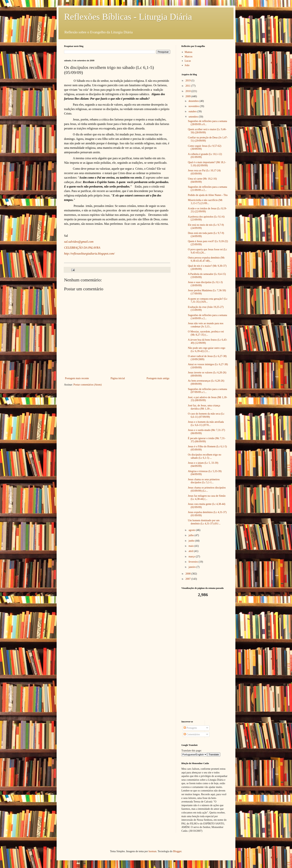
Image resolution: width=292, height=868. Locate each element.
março (192, 557)
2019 (188, 81)
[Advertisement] (205, 659)
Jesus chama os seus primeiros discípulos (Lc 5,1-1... (204, 481)
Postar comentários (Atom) (88, 385)
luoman (153, 851)
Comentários (192, 734)
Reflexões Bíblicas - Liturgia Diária (128, 17)
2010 (188, 91)
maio (191, 546)
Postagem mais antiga (158, 378)
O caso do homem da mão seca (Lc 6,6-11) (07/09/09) (206, 415)
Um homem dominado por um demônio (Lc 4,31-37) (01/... (204, 522)
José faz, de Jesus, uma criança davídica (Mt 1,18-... (204, 407)
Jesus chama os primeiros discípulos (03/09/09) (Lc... (207, 489)
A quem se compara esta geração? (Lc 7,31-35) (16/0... (208, 300)
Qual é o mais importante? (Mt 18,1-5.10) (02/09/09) (207, 164)
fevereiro (193, 562)
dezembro (194, 101)
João (187, 65)
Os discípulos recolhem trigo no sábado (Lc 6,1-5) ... (205, 456)
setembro (194, 117)
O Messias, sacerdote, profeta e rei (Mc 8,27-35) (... (206, 333)
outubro (193, 111)
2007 (188, 579)
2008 (188, 574)
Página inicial (118, 378)
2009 (188, 96)
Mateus (189, 52)
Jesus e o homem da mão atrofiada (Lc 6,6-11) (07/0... (206, 423)
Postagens (190, 728)
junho (192, 541)
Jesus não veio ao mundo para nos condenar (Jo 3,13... (206, 325)
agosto (192, 530)
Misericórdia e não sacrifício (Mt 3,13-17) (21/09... (205, 202)
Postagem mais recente (77, 378)
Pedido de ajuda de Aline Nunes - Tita (208, 195)
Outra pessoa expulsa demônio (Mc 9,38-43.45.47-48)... (206, 259)
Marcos (189, 57)
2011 (188, 86)
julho (191, 535)
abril (191, 551)
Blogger (177, 851)
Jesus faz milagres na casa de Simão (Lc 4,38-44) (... (207, 497)
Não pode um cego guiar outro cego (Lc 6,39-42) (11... (207, 350)
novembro (194, 106)
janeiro (192, 567)
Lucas (188, 61)
